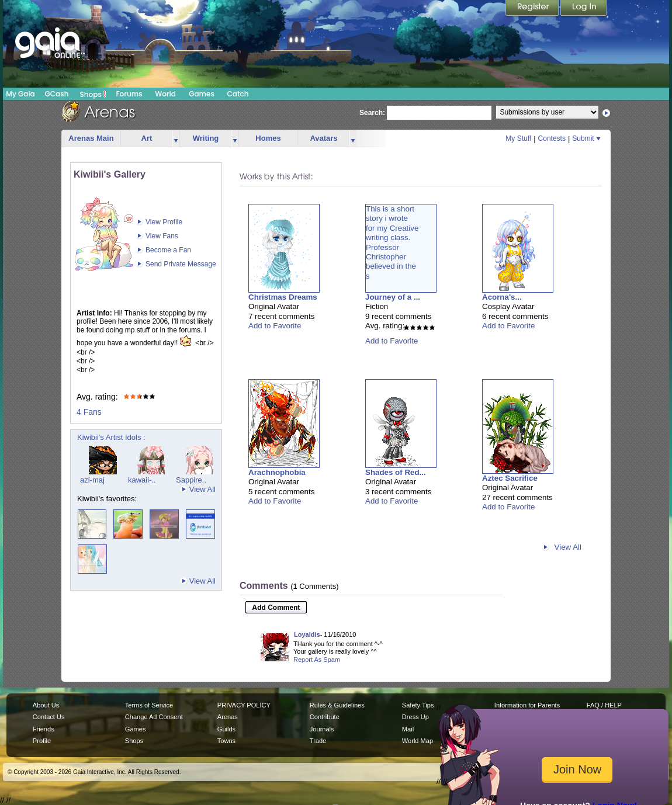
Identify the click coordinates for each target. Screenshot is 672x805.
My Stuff (518, 138)
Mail (408, 729)
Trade (318, 741)
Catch (238, 94)
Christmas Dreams (283, 297)
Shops (93, 94)
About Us (46, 705)
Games (202, 94)
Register (533, 9)
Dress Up (415, 717)
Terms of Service (149, 705)
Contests (552, 138)
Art (147, 138)
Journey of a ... (393, 297)
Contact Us (49, 717)
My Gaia (20, 94)
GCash (57, 94)
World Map (418, 741)
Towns (226, 741)
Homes (268, 138)
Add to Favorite (275, 326)
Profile (42, 741)
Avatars (323, 138)
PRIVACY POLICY (244, 705)
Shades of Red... (396, 472)
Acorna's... (502, 297)
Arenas (228, 717)
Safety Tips (418, 705)
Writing (206, 138)
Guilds (226, 729)
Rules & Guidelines (337, 705)
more (176, 139)
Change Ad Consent (154, 717)
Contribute (325, 717)
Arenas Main (91, 138)
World (165, 94)
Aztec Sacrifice (510, 478)
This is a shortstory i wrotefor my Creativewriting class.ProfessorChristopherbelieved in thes (392, 242)
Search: (372, 113)
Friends (44, 729)
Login (584, 9)
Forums (129, 94)
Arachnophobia (277, 472)
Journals (322, 729)
